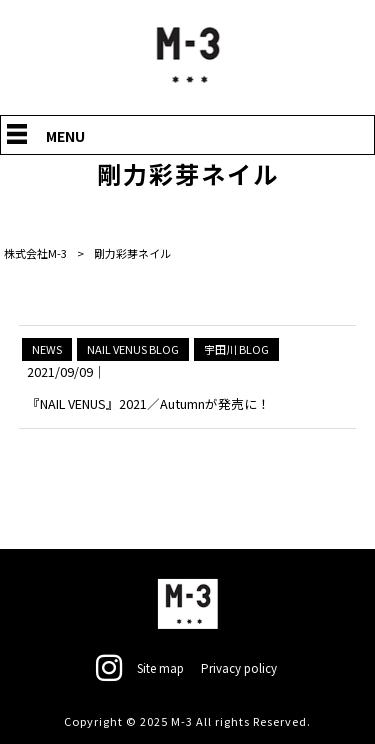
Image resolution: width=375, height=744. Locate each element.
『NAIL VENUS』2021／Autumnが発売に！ (148, 403)
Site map (160, 667)
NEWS (47, 349)
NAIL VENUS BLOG (133, 349)
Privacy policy (240, 667)
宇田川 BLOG (236, 349)
